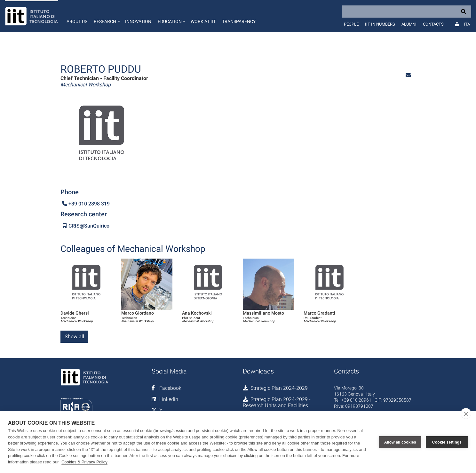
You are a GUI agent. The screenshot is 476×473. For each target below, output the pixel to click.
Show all (74, 337)
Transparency (239, 21)
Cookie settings (447, 442)
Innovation (138, 21)
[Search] (407, 12)
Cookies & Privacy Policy (84, 462)
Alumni (409, 24)
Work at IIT (203, 21)
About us (77, 21)
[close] (466, 413)
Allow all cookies (400, 442)
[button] (106, 16)
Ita (467, 24)
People (351, 24)
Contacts (433, 24)
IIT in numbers (380, 24)
